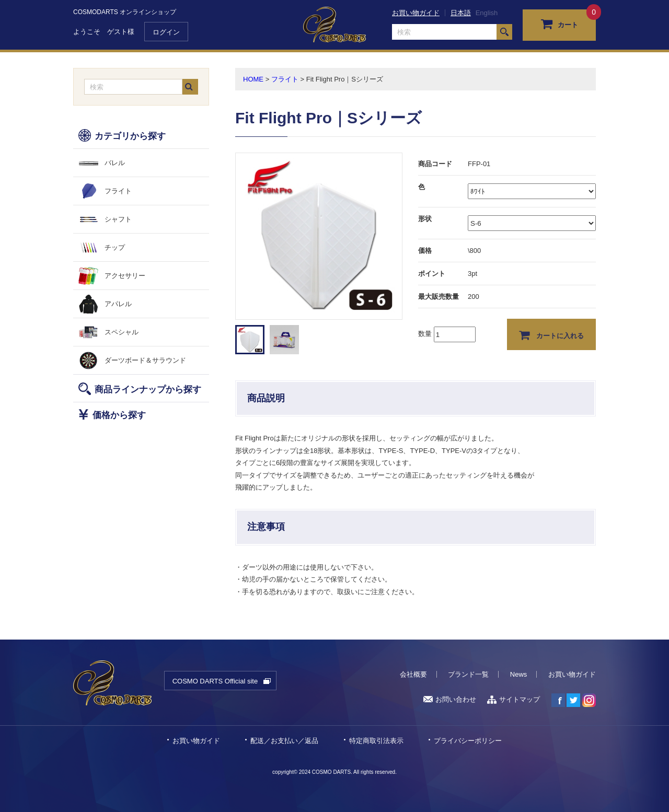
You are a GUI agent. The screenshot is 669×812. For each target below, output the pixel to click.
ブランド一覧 (468, 674)
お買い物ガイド (416, 13)
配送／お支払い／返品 (284, 741)
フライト (118, 191)
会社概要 (413, 674)
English (487, 13)
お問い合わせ (450, 699)
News (519, 674)
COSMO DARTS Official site (215, 681)
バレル (115, 163)
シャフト (118, 219)
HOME (253, 79)
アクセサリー (125, 276)
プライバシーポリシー (468, 741)
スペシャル (122, 332)
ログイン (166, 32)
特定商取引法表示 (376, 741)
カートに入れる (552, 335)
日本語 (461, 13)
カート (560, 24)
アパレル (118, 304)
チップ (115, 247)
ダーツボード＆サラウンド (145, 360)
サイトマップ (514, 699)
